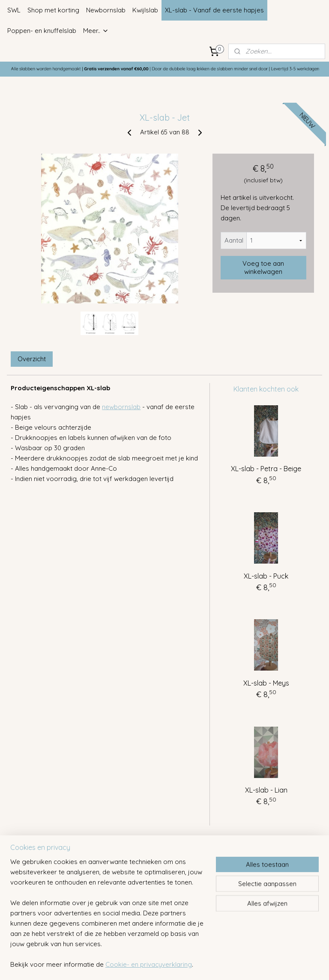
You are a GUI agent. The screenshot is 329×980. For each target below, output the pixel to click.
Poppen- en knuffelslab (42, 31)
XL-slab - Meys (266, 683)
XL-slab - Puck (266, 576)
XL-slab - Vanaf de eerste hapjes (214, 10)
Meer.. (96, 31)
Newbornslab (106, 10)
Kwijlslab (145, 10)
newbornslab (121, 407)
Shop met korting (53, 10)
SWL (14, 10)
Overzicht (32, 359)
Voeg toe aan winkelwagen (263, 267)
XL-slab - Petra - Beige (266, 469)
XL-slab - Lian (266, 790)
